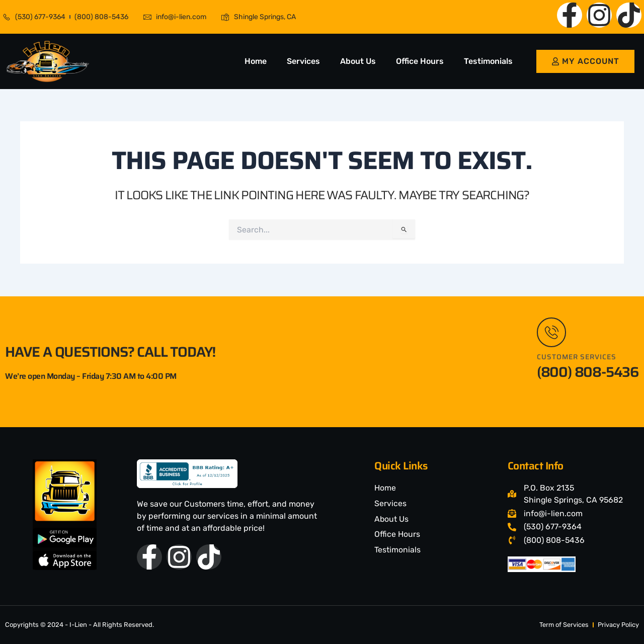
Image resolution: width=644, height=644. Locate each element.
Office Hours (420, 61)
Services (303, 61)
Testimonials (488, 61)
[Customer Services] (552, 332)
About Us (358, 61)
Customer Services (577, 357)
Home (256, 61)
